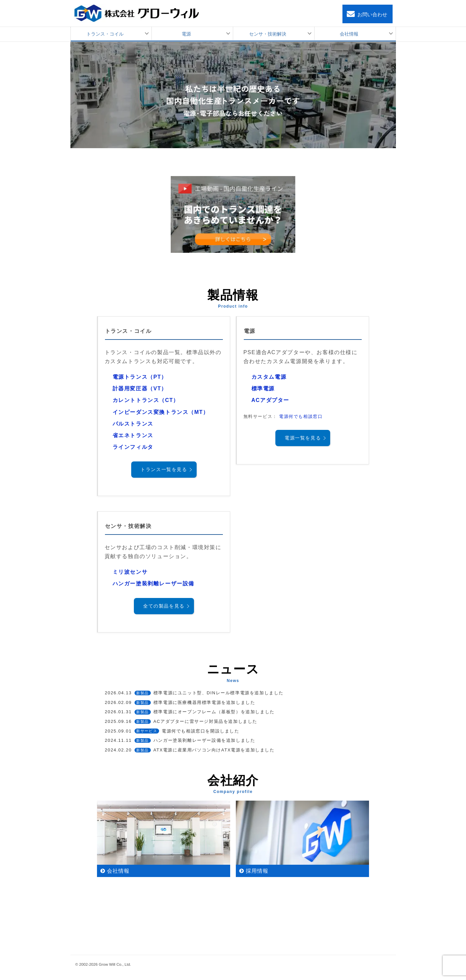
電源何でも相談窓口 (301, 416)
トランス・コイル (105, 34)
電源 (186, 34)
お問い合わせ (367, 14)
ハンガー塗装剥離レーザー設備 (153, 584)
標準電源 (263, 389)
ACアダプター (270, 400)
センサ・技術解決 (268, 34)
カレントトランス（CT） (146, 400)
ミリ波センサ (130, 572)
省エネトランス (133, 435)
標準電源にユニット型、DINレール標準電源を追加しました (194, 693)
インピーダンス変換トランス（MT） (161, 412)
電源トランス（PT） (140, 377)
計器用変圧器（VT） (140, 389)
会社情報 (349, 34)
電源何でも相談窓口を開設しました (172, 731)
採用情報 (257, 871)
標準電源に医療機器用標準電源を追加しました (180, 702)
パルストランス (133, 424)
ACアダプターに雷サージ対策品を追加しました (181, 721)
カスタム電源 (269, 377)
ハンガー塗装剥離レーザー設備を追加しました (180, 740)
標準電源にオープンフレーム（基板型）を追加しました (190, 712)
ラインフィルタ (133, 447)
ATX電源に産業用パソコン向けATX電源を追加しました (190, 750)
